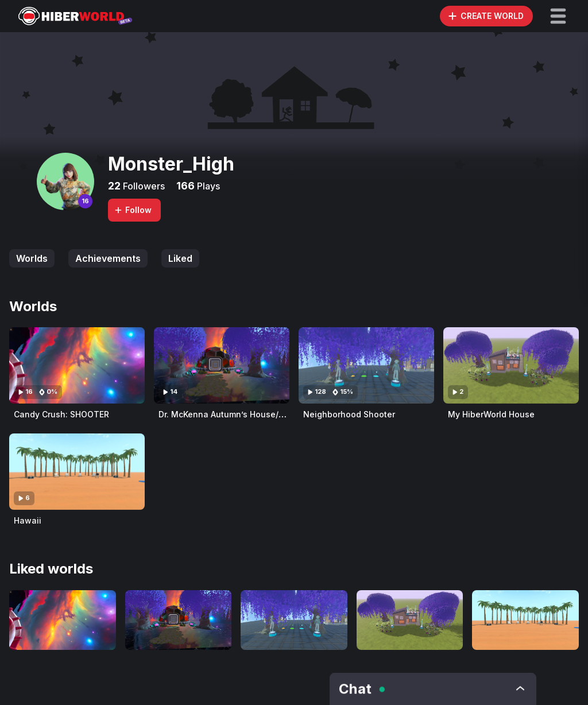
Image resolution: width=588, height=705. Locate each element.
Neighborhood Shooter (349, 414)
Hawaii (28, 520)
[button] (558, 16)
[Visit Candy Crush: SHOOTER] (77, 365)
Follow (133, 210)
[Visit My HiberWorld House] (511, 365)
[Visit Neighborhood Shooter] (366, 365)
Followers (143, 186)
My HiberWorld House (491, 414)
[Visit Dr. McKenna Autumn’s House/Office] (222, 365)
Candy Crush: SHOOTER (61, 414)
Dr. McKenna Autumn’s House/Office (231, 414)
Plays (207, 186)
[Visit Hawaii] (77, 472)
